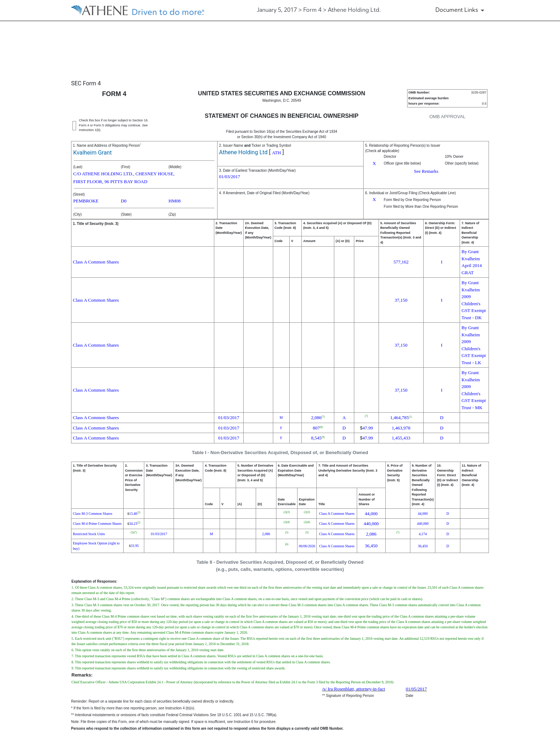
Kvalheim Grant (92, 153)
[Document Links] (461, 10)
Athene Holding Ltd (243, 152)
